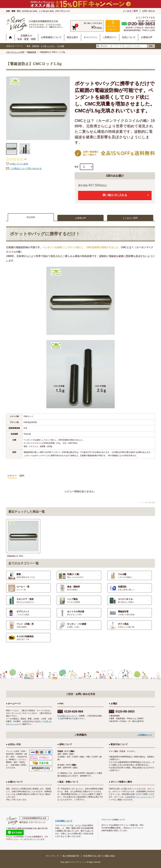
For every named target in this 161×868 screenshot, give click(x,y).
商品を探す (73, 37)
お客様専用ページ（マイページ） (139, 797)
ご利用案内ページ (145, 735)
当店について (129, 37)
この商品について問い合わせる (26, 168)
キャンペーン (91, 37)
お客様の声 (147, 37)
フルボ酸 (60, 46)
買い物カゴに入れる (115, 195)
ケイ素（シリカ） (48, 46)
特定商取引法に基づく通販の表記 (99, 856)
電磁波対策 (32, 52)
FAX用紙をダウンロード (67, 716)
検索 (151, 46)
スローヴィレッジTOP (15, 52)
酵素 (29, 46)
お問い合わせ (149, 11)
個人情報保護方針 (71, 856)
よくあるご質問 (130, 11)
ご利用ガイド (110, 37)
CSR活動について (64, 821)
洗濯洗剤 (36, 46)
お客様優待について (51, 37)
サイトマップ (52, 856)
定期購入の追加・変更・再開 (26, 37)
